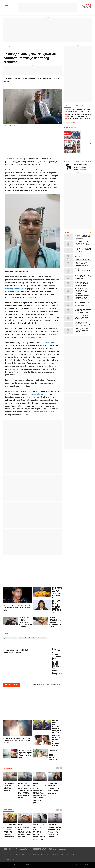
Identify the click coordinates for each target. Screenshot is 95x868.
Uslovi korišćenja (70, 855)
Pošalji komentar (12, 685)
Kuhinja (24, 855)
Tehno (47, 855)
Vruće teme (8, 644)
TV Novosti (56, 855)
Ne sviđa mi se (54, 685)
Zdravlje (12, 855)
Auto (51, 855)
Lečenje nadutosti (51, 343)
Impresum (6, 860)
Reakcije (83, 106)
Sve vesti (67, 232)
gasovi (6, 638)
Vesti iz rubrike (9, 810)
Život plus (18, 855)
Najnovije (67, 106)
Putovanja (29, 855)
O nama (62, 855)
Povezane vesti (9, 769)
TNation (89, 865)
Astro (90, 161)
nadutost (13, 638)
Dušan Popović (30, 638)
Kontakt (12, 860)
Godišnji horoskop (82, 161)
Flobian (21, 638)
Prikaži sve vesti (70, 123)
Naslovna (6, 855)
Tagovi (6, 633)
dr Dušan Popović (41, 638)
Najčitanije (75, 106)
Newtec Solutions (80, 865)
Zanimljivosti (41, 855)
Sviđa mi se (38, 685)
